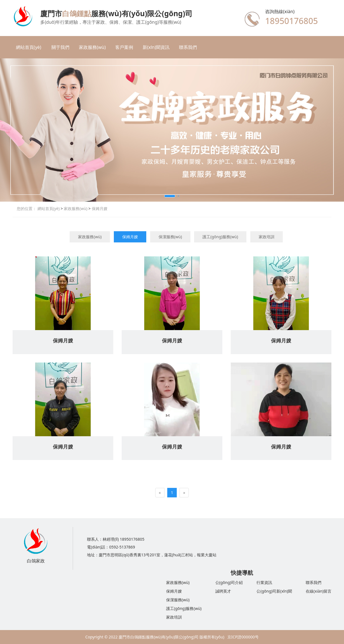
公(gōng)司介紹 (229, 582)
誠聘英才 (223, 591)
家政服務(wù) (92, 47)
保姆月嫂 (99, 208)
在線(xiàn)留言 (319, 591)
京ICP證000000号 (243, 637)
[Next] (184, 493)
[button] (170, 196)
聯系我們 (188, 47)
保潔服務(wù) (170, 237)
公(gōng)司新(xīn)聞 (274, 591)
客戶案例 (124, 47)
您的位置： (27, 208)
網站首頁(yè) (29, 47)
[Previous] (160, 493)
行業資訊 (264, 582)
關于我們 (60, 47)
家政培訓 (267, 237)
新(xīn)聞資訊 (156, 47)
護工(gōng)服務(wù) (220, 237)
